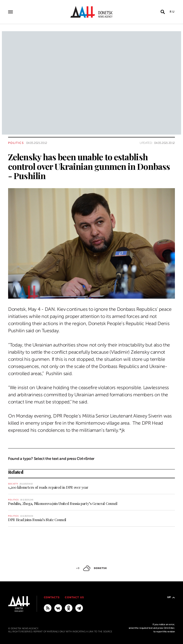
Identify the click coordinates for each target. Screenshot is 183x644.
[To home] (91, 12)
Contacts (52, 597)
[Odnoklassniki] (69, 608)
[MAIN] (79, 608)
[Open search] (163, 12)
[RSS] (48, 608)
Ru (172, 12)
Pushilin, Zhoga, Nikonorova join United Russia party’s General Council (63, 503)
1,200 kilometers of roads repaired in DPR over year (48, 487)
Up (171, 597)
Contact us (74, 597)
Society (13, 484)
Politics (16, 143)
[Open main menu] (10, 12)
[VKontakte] (58, 608)
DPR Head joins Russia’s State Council (37, 520)
